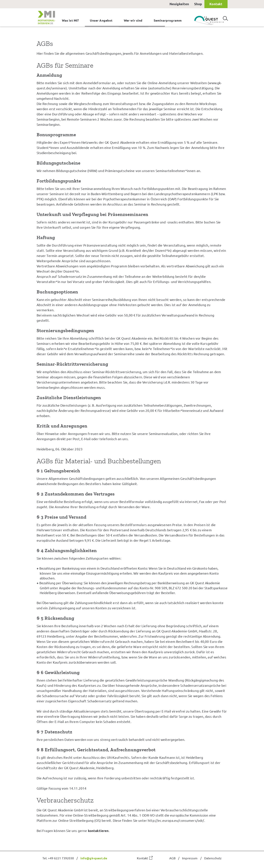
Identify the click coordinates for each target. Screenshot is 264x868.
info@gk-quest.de (94, 858)
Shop (198, 4)
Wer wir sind (133, 20)
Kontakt (216, 4)
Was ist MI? (70, 20)
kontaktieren (98, 831)
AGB (172, 858)
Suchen (225, 17)
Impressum (190, 858)
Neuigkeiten (179, 4)
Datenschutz (213, 858)
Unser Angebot (101, 20)
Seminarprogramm (168, 20)
